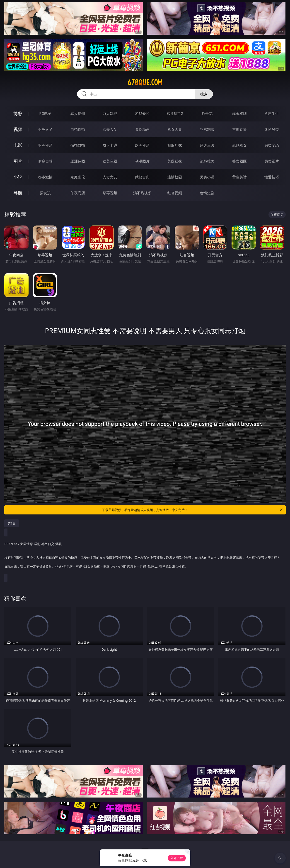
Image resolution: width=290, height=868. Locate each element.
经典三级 (207, 145)
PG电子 (45, 114)
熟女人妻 (175, 129)
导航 (18, 193)
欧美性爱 (142, 145)
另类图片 (272, 161)
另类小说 (207, 177)
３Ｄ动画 (142, 129)
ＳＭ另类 (272, 129)
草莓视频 (110, 193)
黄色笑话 (239, 177)
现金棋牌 (239, 114)
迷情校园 (175, 177)
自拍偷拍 (78, 129)
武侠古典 (142, 177)
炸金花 (207, 114)
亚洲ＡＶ (45, 129)
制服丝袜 (175, 145)
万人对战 (110, 114)
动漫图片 (142, 161)
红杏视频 (175, 193)
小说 (18, 177)
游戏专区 (142, 114)
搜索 (204, 94)
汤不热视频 (142, 193)
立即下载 (177, 858)
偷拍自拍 (78, 145)
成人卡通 (110, 145)
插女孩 (45, 193)
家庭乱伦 (78, 177)
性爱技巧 (272, 177)
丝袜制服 (207, 129)
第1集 (12, 523)
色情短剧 (207, 193)
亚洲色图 (78, 161)
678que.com (145, 82)
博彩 (18, 113)
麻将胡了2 (175, 114)
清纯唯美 (207, 161)
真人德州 (78, 114)
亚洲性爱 (45, 145)
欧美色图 (110, 161)
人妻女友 (110, 177)
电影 (18, 145)
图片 (18, 161)
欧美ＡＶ (110, 129)
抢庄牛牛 (272, 114)
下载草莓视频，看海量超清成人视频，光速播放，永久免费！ (193, 510)
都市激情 (45, 177)
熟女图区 (239, 161)
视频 (18, 129)
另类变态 (272, 145)
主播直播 (239, 129)
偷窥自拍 (45, 161)
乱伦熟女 (239, 145)
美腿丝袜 (175, 161)
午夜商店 (78, 193)
